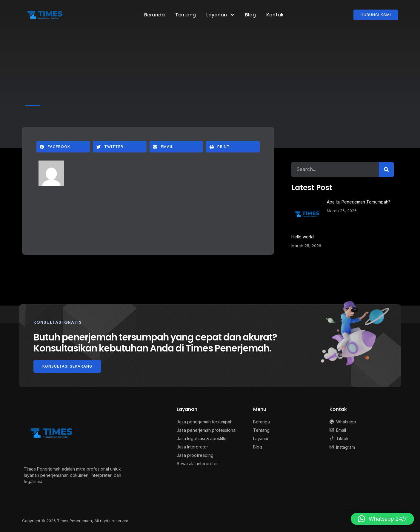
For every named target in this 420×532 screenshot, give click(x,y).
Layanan (220, 15)
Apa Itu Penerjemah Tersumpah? (359, 202)
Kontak (275, 15)
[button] (63, 147)
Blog (250, 15)
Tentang (186, 15)
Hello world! (303, 237)
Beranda (154, 15)
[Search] (386, 169)
